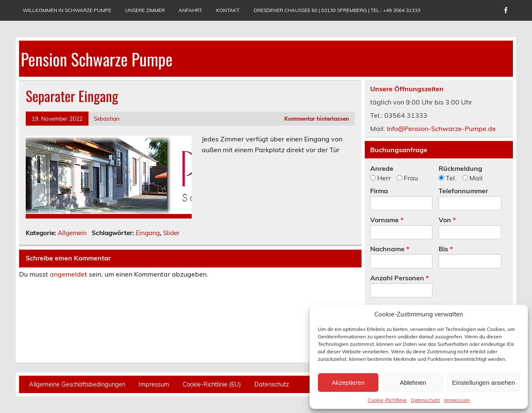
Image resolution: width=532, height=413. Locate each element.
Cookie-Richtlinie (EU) (212, 384)
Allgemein (72, 233)
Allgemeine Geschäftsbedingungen (77, 384)
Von (447, 220)
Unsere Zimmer (145, 10)
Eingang (148, 233)
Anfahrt (190, 10)
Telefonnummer (463, 191)
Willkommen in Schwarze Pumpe (67, 10)
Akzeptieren (348, 383)
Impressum (457, 400)
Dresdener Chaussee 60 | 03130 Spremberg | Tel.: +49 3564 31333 (337, 10)
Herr (381, 178)
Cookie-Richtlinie (387, 400)
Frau (407, 178)
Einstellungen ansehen (483, 383)
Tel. (448, 178)
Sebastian (107, 118)
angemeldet (68, 274)
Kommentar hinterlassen (317, 118)
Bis (446, 249)
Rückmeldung (460, 168)
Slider (171, 233)
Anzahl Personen (399, 278)
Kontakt (228, 10)
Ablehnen (413, 383)
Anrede (382, 168)
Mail (472, 178)
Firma (379, 191)
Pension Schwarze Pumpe (97, 59)
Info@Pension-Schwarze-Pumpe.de (441, 129)
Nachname (390, 249)
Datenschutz (425, 400)
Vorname (387, 220)
